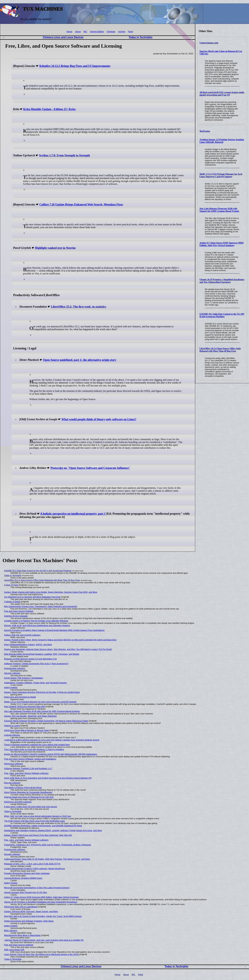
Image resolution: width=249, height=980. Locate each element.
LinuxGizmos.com (209, 43)
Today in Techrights (141, 37)
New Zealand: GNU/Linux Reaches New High (25, 706)
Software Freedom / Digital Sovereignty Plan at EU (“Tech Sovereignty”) (36, 664)
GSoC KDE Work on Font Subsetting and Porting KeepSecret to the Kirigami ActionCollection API (48, 778)
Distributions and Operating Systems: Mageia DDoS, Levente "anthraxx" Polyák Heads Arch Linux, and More (53, 830)
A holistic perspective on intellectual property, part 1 (73, 514)
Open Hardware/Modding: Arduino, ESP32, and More (28, 645)
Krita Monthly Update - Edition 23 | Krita (49, 109)
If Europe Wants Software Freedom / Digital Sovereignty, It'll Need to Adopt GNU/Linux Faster (46, 721)
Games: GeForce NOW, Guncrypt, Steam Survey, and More (31, 911)
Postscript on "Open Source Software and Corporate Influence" (90, 468)
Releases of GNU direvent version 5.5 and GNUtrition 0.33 (30, 659)
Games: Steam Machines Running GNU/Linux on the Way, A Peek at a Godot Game (42, 692)
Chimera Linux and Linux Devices (63, 37)
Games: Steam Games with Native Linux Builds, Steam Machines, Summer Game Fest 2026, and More (51, 592)
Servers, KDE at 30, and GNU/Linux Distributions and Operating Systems (37, 625)
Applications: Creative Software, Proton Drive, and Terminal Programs (35, 683)
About (78, 32)
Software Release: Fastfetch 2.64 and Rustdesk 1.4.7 (28, 768)
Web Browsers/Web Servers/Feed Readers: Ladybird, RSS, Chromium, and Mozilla (42, 654)
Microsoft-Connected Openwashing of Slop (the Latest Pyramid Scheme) (37, 888)
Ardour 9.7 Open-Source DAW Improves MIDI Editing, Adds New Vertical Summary (221, 244)
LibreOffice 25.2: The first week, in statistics (79, 307)
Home (69, 32)
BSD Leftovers (11, 931)
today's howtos (11, 687)
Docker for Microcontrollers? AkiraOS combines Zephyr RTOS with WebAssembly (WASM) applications (51, 754)
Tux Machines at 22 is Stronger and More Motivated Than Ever (32, 597)
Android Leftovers (12, 735)
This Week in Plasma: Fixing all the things (23, 788)
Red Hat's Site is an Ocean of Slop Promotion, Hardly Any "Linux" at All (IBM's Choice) (43, 916)
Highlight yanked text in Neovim (55, 248)
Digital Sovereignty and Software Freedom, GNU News (29, 921)
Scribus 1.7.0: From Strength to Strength (64, 155)
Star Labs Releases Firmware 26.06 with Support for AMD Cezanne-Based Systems (219, 210)
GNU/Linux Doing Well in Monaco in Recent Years (27, 730)
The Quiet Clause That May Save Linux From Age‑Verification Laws (34, 821)
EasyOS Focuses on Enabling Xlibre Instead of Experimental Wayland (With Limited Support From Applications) (54, 630)
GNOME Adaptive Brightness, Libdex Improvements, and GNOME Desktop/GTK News (43, 826)
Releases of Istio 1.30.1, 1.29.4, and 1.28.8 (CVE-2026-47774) (32, 864)
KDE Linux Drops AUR (14, 950)
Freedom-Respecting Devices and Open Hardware (27, 873)
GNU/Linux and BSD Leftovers (18, 802)
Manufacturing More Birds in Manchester (22, 935)
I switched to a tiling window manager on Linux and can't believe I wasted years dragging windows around (52, 740)
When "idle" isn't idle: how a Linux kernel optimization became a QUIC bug (38, 816)
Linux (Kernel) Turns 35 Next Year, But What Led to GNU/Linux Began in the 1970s (41, 954)
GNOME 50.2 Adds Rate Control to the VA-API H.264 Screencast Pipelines (222, 315)
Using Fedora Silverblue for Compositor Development (28, 792)
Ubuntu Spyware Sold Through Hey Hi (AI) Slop (26, 892)
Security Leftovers (12, 673)
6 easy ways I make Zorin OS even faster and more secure (31, 807)
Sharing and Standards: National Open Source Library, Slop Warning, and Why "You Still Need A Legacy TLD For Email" (58, 649)
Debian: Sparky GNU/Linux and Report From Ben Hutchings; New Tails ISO (38, 835)
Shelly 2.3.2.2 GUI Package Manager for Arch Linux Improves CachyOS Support (221, 175)
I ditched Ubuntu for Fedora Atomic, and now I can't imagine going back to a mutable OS (44, 940)
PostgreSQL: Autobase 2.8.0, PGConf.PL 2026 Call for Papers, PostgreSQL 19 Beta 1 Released (47, 845)
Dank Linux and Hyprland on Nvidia (20, 697)
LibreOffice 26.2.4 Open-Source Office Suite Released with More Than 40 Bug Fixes (220, 350)
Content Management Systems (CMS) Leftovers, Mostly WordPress (35, 869)
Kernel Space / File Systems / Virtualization (24, 678)
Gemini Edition (97, 32)
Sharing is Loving (12, 726)
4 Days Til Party (11, 585)
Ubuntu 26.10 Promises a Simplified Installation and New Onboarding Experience (222, 281)
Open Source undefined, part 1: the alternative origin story (80, 360)
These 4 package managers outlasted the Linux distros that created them (37, 745)
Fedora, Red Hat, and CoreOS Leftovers (22, 635)
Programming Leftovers (15, 668)
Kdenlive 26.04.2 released (16, 616)
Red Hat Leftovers (12, 783)
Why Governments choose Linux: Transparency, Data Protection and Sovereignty (41, 606)
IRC (85, 32)
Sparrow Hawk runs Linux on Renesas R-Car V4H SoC (29, 797)
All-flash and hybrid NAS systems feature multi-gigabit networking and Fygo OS (222, 94)
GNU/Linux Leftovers (14, 764)
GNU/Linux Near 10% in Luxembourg (21, 907)
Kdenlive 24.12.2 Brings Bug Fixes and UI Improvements (75, 66)
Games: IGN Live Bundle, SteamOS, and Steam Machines (30, 716)
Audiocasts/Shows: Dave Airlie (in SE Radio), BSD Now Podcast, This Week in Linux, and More (47, 859)
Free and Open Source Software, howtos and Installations (30, 759)
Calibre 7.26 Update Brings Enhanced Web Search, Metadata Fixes (81, 204)
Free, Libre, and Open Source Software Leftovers (26, 773)
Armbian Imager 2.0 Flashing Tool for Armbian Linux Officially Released (222, 141)
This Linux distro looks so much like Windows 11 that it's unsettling (34, 749)
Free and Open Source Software (19, 611)
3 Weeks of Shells (12, 602)
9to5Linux (205, 131)
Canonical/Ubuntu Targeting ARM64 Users (23, 878)
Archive (122, 32)
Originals (111, 32)
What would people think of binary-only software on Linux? (99, 419)
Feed (130, 32)
